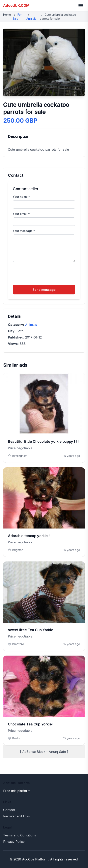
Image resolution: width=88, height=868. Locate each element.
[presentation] (43, 274)
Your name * (21, 197)
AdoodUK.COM (16, 5)
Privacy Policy (14, 842)
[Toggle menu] (81, 6)
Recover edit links (16, 816)
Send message (44, 290)
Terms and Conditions (20, 835)
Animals (31, 19)
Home (7, 15)
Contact (9, 810)
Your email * (21, 214)
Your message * (24, 231)
